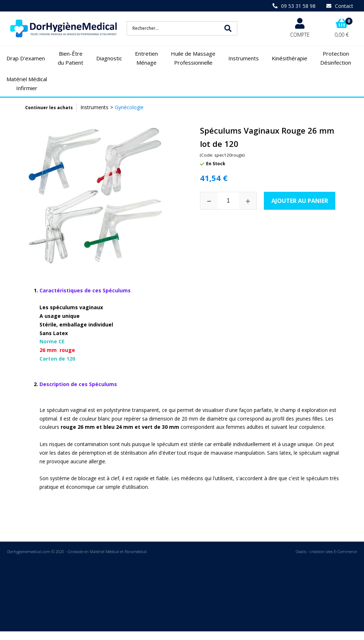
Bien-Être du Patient (71, 58)
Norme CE (85, 324)
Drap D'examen (26, 58)
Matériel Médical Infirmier (27, 84)
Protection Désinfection (336, 58)
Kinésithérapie (290, 58)
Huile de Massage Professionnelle (193, 58)
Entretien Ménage (146, 58)
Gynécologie (129, 107)
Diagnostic (109, 58)
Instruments (244, 58)
